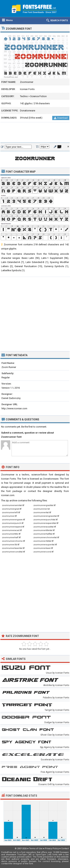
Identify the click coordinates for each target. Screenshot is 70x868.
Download (61, 118)
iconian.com (8, 495)
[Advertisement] (35, 133)
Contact (65, 849)
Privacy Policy (52, 849)
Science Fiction (38, 96)
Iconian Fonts (27, 89)
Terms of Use (36, 849)
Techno (24, 96)
